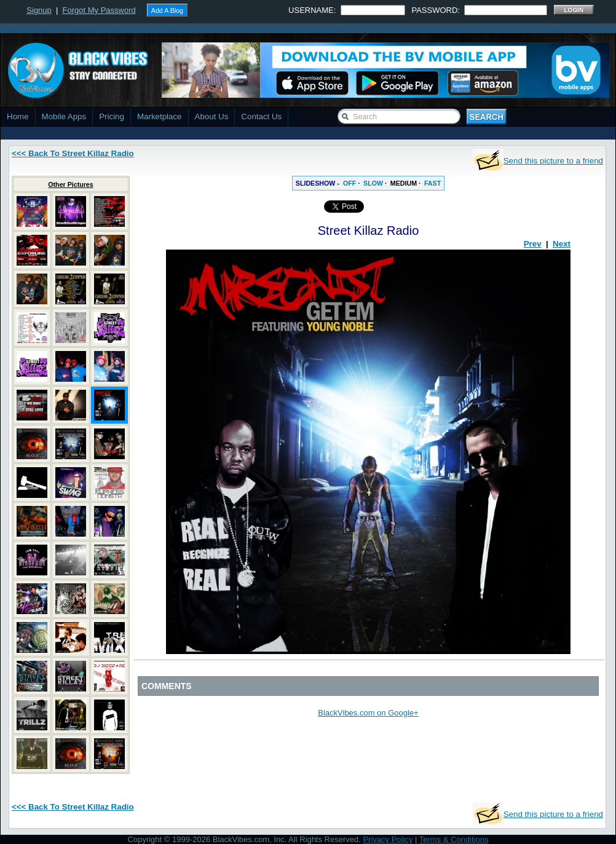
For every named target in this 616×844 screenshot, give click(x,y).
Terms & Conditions (454, 839)
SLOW (373, 183)
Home (18, 116)
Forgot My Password (99, 10)
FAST (432, 183)
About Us (212, 116)
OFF (349, 183)
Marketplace (160, 116)
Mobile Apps (64, 116)
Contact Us (261, 116)
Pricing (112, 116)
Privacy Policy (388, 839)
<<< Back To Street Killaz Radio (73, 153)
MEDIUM (404, 183)
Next (562, 244)
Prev (533, 244)
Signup (39, 10)
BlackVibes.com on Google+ (368, 713)
